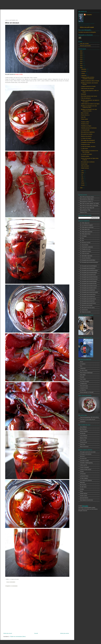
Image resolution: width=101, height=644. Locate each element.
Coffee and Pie (83, 465)
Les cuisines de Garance (86, 480)
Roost (81, 491)
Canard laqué (84, 164)
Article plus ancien (65, 633)
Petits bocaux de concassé (87, 88)
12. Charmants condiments (86, 247)
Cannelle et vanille (84, 461)
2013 (81, 59)
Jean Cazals (83, 440)
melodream (83, 422)
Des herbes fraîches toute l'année (89, 96)
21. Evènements (84, 310)
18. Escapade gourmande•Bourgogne (89, 270)
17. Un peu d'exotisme (85, 258)
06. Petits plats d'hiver (85, 234)
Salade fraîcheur (85, 168)
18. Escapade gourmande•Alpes (88, 260)
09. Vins (82, 240)
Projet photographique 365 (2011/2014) (89, 417)
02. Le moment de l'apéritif (86, 225)
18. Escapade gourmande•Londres (88, 288)
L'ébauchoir (83, 368)
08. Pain (82, 238)
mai (82, 177)
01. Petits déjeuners (85, 223)
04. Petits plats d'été (85, 229)
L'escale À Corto (84, 388)
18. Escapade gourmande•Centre (88, 275)
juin (82, 175)
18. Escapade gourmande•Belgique (88, 266)
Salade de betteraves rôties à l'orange (90, 81)
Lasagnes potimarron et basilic (88, 86)
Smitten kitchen (84, 493)
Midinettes (82, 483)
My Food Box (83, 485)
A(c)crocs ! (83, 456)
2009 (81, 68)
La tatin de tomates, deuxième (88, 146)
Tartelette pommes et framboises (89, 128)
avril (83, 179)
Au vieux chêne (84, 370)
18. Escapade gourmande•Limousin (88, 286)
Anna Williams (83, 427)
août (83, 171)
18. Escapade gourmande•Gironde (88, 284)
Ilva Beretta (83, 433)
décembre (84, 69)
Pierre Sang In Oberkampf (86, 373)
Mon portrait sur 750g (85, 210)
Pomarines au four (85, 144)
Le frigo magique (84, 478)
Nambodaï (84, 94)
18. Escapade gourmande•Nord (87, 290)
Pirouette (82, 377)
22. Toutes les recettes (85, 312)
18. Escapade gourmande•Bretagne (88, 273)
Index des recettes (84, 44)
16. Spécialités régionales (86, 256)
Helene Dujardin (84, 431)
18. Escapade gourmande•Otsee (88, 294)
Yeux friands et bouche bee (86, 500)
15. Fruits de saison (85, 253)
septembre (84, 75)
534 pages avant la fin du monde (88, 452)
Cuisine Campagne (85, 467)
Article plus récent (8, 633)
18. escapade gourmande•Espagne (88, 281)
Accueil (36, 633)
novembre (84, 71)
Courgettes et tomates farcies (88, 142)
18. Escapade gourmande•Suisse (88, 303)
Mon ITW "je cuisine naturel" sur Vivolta (89, 203)
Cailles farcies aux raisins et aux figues (90, 104)
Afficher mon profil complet (87, 27)
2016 (81, 53)
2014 (81, 57)
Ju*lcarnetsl (83, 474)
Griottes (82, 472)
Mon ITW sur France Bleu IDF (87, 208)
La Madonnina (83, 384)
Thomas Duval (83, 442)
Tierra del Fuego (84, 386)
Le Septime (83, 364)
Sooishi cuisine (84, 496)
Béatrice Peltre (83, 438)
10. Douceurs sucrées (85, 243)
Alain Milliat (83, 375)
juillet (83, 173)
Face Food (83, 444)
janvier (83, 185)
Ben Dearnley (83, 429)
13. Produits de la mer (85, 249)
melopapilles (8, 5)
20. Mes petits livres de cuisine (87, 308)
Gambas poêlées (85, 156)
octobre (83, 73)
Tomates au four (85, 124)
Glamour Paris (83, 212)
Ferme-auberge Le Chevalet (87, 392)
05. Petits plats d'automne (86, 232)
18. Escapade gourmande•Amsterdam (89, 262)
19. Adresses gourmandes (86, 305)
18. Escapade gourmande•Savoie (88, 299)
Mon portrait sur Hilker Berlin (87, 199)
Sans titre (83, 117)
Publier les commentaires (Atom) (18, 636)
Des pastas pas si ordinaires (88, 162)
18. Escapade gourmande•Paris (87, 297)
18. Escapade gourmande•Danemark (89, 279)
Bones (82, 362)
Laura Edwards (84, 436)
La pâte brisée (84, 149)
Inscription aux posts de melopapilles (87, 32)
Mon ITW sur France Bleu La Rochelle (89, 206)
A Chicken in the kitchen (86, 454)
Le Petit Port (83, 390)
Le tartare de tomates (86, 138)
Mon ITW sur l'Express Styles (87, 197)
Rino (81, 366)
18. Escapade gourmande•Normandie (89, 292)
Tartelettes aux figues (86, 126)
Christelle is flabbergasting (86, 463)
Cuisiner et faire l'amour (86, 469)
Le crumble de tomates (87, 154)
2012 (81, 61)
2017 (81, 51)
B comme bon (83, 458)
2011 (81, 63)
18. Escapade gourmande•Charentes (89, 277)
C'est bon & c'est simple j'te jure (87, 419)
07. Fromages (83, 236)
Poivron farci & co (85, 115)
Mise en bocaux (12, 23)
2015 (81, 55)
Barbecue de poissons (86, 136)
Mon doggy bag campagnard (88, 140)
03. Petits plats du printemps (87, 227)
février (83, 183)
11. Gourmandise (84, 245)
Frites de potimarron (86, 98)
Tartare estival (84, 119)
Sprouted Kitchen (84, 498)
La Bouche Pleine (84, 476)
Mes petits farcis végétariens (88, 132)
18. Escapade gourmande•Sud (87, 301)
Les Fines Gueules (84, 381)
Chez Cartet (83, 379)
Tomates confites (85, 122)
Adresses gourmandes (85, 46)
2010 (81, 65)
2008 (81, 188)
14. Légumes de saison (14, 579)
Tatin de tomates (85, 166)
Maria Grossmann (84, 447)
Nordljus (82, 489)
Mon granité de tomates (87, 134)
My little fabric (83, 487)
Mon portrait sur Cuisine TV (87, 201)
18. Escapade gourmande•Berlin (88, 268)
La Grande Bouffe (85, 130)
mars (83, 181)
